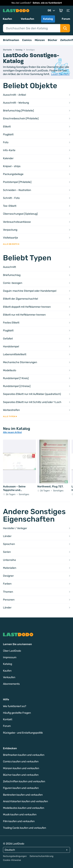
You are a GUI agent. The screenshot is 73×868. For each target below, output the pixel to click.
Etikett (7, 127)
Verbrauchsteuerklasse (17, 222)
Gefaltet (8, 339)
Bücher (53, 40)
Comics (27, 40)
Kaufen (7, 19)
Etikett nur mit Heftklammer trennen (24, 315)
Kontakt (8, 719)
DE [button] (52, 11)
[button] (61, 11)
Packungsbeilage (13, 174)
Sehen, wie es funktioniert (47, 3)
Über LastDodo (12, 651)
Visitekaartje (11, 238)
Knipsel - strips (12, 166)
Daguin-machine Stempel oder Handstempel (30, 291)
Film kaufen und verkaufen (19, 821)
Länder (7, 536)
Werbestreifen (11, 410)
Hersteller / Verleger (15, 528)
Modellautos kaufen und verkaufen (24, 808)
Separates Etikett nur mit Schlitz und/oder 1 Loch (32, 402)
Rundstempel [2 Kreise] (17, 386)
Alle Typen (10, 417)
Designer (8, 576)
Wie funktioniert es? (15, 706)
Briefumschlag (12, 275)
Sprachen (9, 544)
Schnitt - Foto (11, 198)
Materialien (10, 568)
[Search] (32, 28)
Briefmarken (11, 40)
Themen (8, 592)
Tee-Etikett (10, 206)
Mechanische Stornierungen (20, 362)
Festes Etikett (11, 323)
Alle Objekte (11, 244)
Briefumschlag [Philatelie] (18, 111)
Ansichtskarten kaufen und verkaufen (25, 801)
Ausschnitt (9, 267)
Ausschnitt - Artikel (14, 95)
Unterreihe (9, 560)
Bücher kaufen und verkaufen (21, 775)
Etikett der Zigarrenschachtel (20, 299)
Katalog (48, 19)
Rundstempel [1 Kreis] (16, 378)
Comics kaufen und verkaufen (21, 762)
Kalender (8, 158)
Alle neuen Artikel (12, 432)
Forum (66, 19)
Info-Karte (9, 150)
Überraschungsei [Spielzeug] (20, 214)
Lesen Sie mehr (60, 74)
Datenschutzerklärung (41, 856)
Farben (7, 584)
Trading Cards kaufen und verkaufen (24, 828)
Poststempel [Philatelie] (17, 182)
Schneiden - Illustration (17, 190)
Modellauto (10, 370)
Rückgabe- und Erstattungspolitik (23, 733)
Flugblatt (8, 134)
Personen (9, 600)
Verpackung (10, 230)
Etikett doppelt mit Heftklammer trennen (27, 307)
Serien (7, 552)
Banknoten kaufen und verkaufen (23, 795)
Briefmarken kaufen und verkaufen (24, 755)
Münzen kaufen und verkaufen (21, 768)
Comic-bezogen (13, 283)
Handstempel (11, 347)
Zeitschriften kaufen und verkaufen (24, 781)
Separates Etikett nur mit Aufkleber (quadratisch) (32, 394)
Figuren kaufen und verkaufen (21, 788)
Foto (6, 142)
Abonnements (11, 684)
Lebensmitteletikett (15, 354)
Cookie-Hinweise (12, 860)
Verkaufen (27, 19)
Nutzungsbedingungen (15, 856)
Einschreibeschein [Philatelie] (21, 119)
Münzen (40, 40)
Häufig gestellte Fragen (17, 713)
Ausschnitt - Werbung (16, 103)
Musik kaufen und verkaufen (20, 815)
